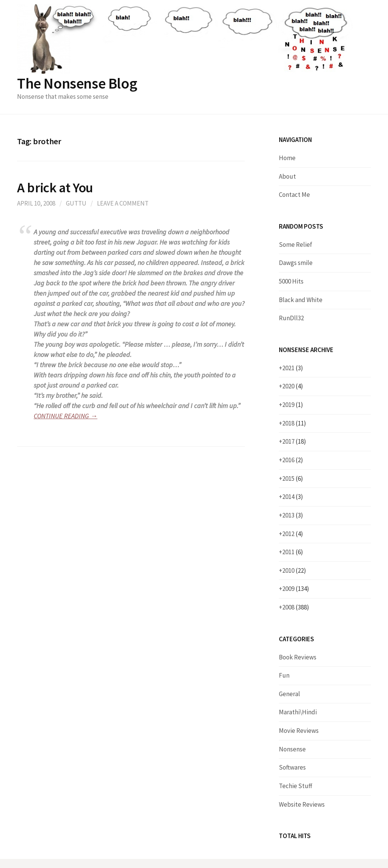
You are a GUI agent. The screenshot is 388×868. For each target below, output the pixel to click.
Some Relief (296, 245)
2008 (296, 607)
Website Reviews (302, 804)
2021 (293, 368)
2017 (294, 441)
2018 (294, 423)
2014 (293, 497)
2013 (293, 515)
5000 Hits (291, 281)
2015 (293, 478)
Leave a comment (123, 203)
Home (287, 158)
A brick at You (55, 188)
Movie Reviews (299, 731)
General (289, 694)
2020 (293, 386)
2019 (293, 405)
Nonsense (292, 749)
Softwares (292, 767)
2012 (293, 534)
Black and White (301, 300)
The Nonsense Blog (77, 83)
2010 (294, 570)
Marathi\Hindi (298, 712)
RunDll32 (291, 318)
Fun (284, 675)
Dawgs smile (296, 263)
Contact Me (294, 195)
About (287, 176)
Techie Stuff (296, 786)
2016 (293, 460)
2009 (296, 589)
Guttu (76, 203)
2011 (293, 552)
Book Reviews (298, 657)
